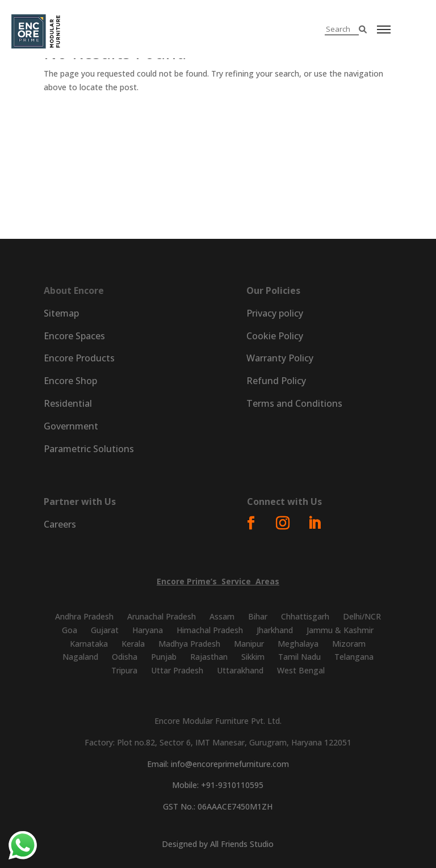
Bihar (258, 616)
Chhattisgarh (305, 616)
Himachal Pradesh (210, 630)
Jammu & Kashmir (340, 630)
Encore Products (79, 358)
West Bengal (301, 670)
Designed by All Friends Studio (218, 844)
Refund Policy (276, 381)
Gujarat (105, 630)
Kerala (133, 644)
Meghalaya (298, 644)
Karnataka (89, 644)
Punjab (164, 657)
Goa (70, 630)
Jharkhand (275, 630)
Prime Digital (285, 190)
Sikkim (253, 657)
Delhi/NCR (362, 616)
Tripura (124, 670)
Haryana (148, 630)
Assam (222, 616)
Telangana (354, 657)
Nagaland (80, 657)
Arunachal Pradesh (162, 616)
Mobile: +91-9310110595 (218, 785)
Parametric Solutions (344, 190)
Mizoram (349, 644)
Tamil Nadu (299, 657)
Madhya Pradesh (189, 644)
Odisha (125, 657)
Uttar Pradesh (177, 670)
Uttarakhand (240, 670)
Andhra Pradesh (84, 616)
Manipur (249, 644)
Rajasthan (209, 657)
